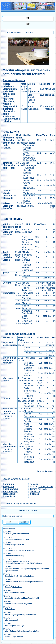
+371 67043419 (38, 490)
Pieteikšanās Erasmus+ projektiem (19, 604)
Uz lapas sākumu (43, 471)
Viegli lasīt (9, 487)
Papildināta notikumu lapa (15, 556)
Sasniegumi (18, 32)
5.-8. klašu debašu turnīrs (15, 593)
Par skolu (7, 32)
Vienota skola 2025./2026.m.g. (18, 561)
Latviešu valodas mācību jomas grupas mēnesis (24, 582)
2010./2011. (29, 32)
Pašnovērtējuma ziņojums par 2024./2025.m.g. (24, 563)
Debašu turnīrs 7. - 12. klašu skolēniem (20, 576)
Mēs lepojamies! (11, 620)
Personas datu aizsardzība (11, 493)
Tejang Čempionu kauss (14, 545)
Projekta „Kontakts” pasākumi (17, 534)
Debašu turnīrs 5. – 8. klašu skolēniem (20, 550)
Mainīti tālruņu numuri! (14, 637)
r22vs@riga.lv (46, 487)
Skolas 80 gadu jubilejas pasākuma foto (21, 615)
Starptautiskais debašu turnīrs (17, 539)
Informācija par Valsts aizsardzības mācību (22, 631)
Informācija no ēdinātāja (14, 626)
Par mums (8, 484)
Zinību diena (10, 609)
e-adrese (34, 494)
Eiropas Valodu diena (13, 587)
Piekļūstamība (11, 489)
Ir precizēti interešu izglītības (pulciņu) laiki (22, 598)
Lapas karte (9, 496)
